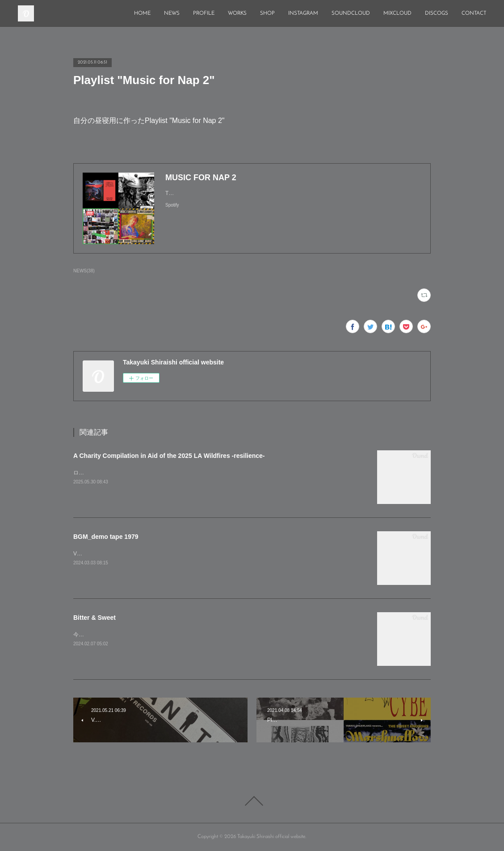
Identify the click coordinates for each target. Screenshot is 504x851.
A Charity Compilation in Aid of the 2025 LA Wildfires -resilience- (169, 456)
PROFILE (204, 13)
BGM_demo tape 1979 (106, 537)
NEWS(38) (84, 271)
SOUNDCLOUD (351, 13)
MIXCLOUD (397, 13)
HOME (142, 13)
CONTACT (474, 13)
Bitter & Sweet (94, 618)
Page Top (252, 801)
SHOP (267, 13)
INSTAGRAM (303, 13)
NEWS (172, 13)
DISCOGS (437, 13)
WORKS (237, 13)
